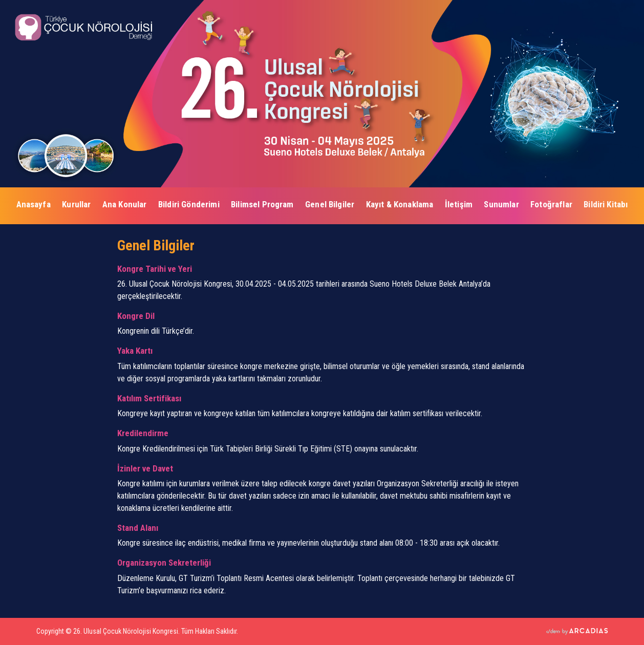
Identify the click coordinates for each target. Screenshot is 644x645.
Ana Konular (125, 204)
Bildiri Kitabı (606, 204)
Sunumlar (501, 204)
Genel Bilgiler (330, 204)
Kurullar (76, 204)
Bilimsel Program (262, 204)
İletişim (459, 204)
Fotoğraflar (551, 204)
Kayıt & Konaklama (400, 204)
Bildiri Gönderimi (189, 204)
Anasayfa (34, 204)
